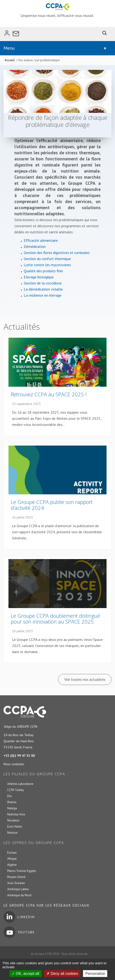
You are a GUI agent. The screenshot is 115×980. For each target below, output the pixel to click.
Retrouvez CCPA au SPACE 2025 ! (49, 394)
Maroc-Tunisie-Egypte (22, 871)
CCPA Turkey (16, 790)
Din (10, 796)
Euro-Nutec (15, 827)
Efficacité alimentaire (41, 240)
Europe (12, 853)
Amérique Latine (18, 889)
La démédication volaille (43, 289)
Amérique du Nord (19, 895)
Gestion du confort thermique (47, 259)
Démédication (35, 246)
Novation (13, 820)
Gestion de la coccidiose (43, 283)
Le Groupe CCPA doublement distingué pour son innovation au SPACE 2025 (55, 619)
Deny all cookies (62, 974)
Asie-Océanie (16, 883)
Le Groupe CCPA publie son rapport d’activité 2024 (52, 505)
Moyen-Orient (16, 877)
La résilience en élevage (43, 295)
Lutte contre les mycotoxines (47, 265)
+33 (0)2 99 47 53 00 (19, 756)
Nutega (12, 808)
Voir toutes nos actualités (85, 679)
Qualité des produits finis (43, 271)
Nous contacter (14, 764)
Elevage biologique (39, 277)
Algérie (12, 865)
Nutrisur (12, 833)
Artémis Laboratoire (20, 784)
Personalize (95, 974)
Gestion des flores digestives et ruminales (57, 253)
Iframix (12, 802)
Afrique (12, 859)
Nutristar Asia (16, 814)
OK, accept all (26, 974)
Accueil (10, 60)
